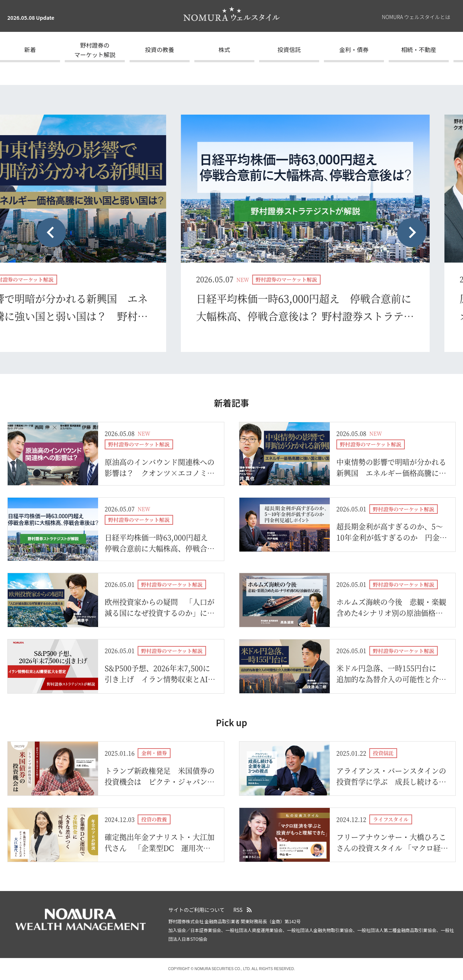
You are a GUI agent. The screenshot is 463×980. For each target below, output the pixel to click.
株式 (224, 49)
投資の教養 (160, 49)
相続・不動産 (419, 49)
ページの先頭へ (454, 905)
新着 (30, 49)
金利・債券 (354, 49)
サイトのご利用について (197, 910)
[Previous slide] (51, 233)
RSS (238, 910)
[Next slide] (412, 233)
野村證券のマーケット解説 (95, 50)
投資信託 (289, 49)
